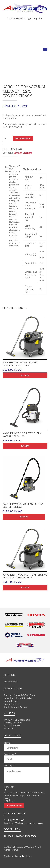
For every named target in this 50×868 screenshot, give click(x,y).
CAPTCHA (10, 801)
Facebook (9, 836)
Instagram (30, 836)
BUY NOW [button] (25, 375)
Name (8, 743)
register (38, 18)
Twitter (20, 836)
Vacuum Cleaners (23, 153)
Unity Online (25, 856)
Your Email (10, 754)
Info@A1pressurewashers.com (27, 823)
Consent (9, 787)
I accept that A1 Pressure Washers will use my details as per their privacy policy (24, 795)
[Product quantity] (6, 138)
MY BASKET (12, 23)
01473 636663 (16, 18)
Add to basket (23, 138)
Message (9, 765)
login (29, 18)
